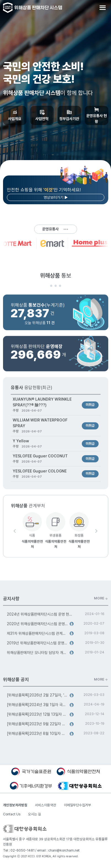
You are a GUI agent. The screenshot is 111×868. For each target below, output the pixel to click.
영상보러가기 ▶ (56, 197)
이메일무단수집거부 (78, 805)
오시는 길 (35, 814)
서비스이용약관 (46, 805)
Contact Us (12, 814)
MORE (101, 600)
